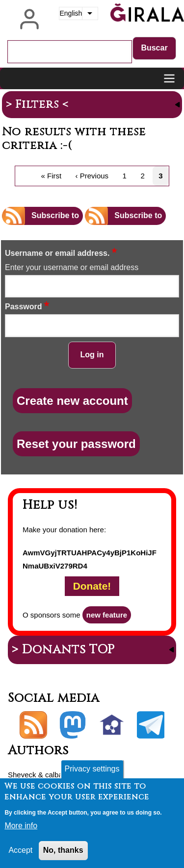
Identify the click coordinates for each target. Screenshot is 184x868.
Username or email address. (57, 253)
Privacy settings (92, 774)
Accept (20, 856)
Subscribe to (55, 215)
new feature (107, 615)
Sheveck (22, 775)
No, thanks (63, 856)
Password (24, 307)
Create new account (72, 401)
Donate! (92, 586)
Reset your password (76, 444)
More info (21, 831)
